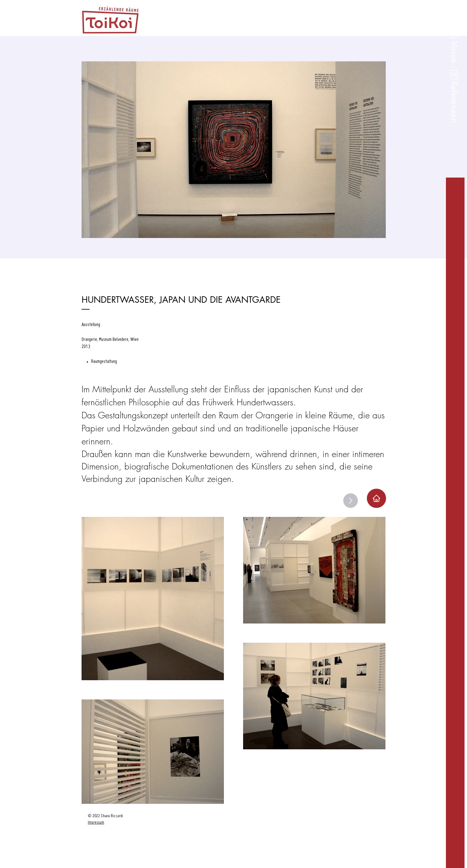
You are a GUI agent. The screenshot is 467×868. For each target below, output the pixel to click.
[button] (454, 102)
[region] (117, 837)
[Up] (351, 501)
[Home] (376, 498)
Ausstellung (91, 325)
